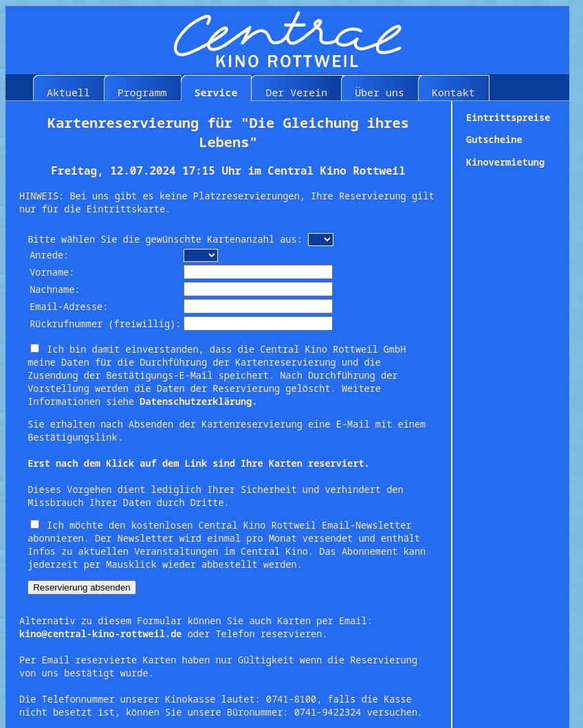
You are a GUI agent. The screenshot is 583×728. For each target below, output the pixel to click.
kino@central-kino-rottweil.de (101, 633)
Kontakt (453, 92)
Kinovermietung (505, 162)
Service (216, 92)
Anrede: (49, 255)
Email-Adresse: (69, 306)
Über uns (379, 92)
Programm (142, 92)
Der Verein (296, 92)
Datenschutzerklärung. (198, 401)
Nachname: (55, 289)
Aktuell (68, 92)
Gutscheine (494, 139)
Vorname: (52, 272)
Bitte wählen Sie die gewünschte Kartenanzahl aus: (165, 239)
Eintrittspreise (508, 117)
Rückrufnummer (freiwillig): (105, 323)
